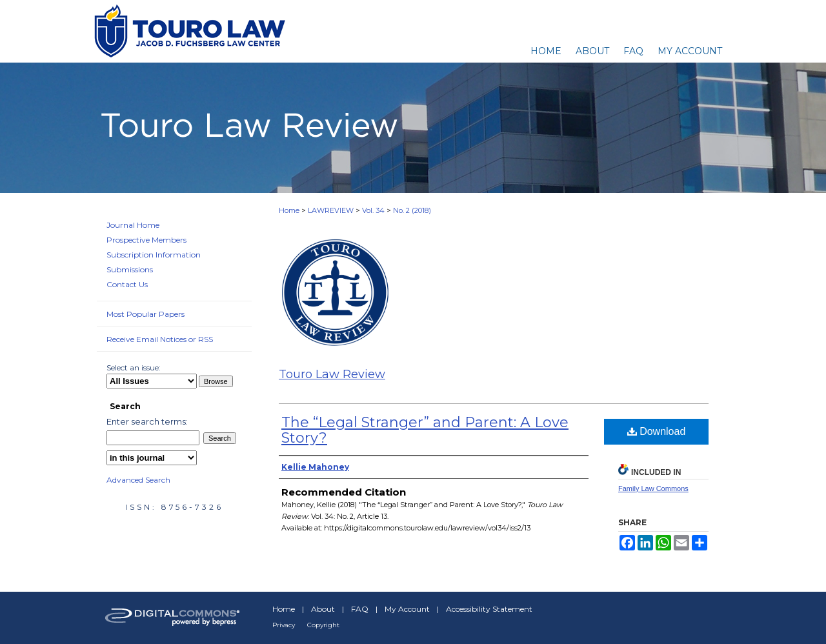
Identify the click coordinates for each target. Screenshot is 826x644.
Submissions (130, 269)
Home (289, 210)
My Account (407, 609)
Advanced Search (138, 480)
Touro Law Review (332, 374)
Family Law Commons (653, 488)
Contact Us (127, 284)
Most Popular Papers (146, 314)
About (323, 609)
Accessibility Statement (489, 609)
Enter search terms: (147, 421)
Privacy (284, 625)
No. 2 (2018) (412, 210)
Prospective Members (146, 240)
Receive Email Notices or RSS (160, 339)
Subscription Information (154, 255)
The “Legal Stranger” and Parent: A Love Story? (425, 430)
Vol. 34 (373, 210)
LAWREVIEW (331, 210)
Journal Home (133, 225)
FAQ (360, 609)
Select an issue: (134, 367)
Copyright (323, 625)
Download (657, 431)
